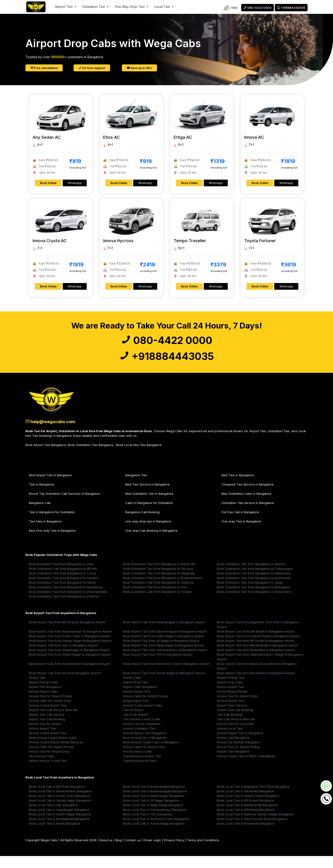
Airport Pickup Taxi (231, 690)
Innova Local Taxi (230, 740)
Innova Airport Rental (232, 703)
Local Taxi (164, 7)
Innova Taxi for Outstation (142, 736)
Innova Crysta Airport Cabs (143, 717)
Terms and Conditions (203, 852)
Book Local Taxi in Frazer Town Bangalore (60, 808)
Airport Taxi (66, 7)
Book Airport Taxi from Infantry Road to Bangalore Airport (258, 648)
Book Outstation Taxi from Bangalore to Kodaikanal (66, 599)
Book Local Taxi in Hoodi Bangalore (55, 835)
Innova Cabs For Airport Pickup (145, 708)
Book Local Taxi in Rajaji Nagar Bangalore (153, 817)
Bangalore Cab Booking (142, 524)
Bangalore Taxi (136, 487)
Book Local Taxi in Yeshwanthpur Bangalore (155, 822)
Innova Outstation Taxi (139, 740)
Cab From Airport (135, 726)
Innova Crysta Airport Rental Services (56, 754)
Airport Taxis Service (232, 717)
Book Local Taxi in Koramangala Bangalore (154, 799)
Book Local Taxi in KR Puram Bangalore (245, 812)
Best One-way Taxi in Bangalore (52, 542)
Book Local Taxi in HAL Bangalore (53, 817)
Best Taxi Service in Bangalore (147, 496)
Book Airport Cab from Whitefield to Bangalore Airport (256, 662)
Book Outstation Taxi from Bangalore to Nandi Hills (159, 576)
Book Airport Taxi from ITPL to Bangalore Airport (158, 666)
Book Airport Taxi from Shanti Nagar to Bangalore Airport (70, 666)
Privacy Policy (174, 852)
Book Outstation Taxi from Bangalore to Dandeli (63, 590)
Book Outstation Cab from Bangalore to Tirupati (157, 604)
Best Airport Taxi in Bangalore (50, 487)
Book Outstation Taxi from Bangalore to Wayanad (159, 585)
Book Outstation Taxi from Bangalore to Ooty (61, 576)
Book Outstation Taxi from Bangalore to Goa (155, 599)
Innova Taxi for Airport (45, 736)
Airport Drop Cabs (230, 694)
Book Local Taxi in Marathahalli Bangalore (247, 817)
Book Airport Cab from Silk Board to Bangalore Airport (256, 643)
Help (230, 8)
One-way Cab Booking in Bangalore (151, 542)
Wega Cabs (49, 852)
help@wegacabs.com (55, 433)
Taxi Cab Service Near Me (236, 731)
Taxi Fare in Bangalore (45, 533)
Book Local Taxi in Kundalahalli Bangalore (59, 831)
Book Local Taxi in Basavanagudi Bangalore (155, 803)
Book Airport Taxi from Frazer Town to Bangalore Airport (70, 648)
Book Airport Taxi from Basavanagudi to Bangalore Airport (165, 643)
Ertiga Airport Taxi (136, 713)
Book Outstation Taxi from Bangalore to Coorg (62, 585)
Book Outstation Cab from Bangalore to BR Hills (63, 581)
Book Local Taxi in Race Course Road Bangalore (252, 831)
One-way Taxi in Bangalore (241, 533)
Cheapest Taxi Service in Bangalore (248, 496)
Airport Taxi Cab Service (47, 726)
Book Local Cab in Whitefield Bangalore (246, 822)
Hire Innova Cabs (41, 768)
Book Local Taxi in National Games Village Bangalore (255, 826)
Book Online (48, 183)
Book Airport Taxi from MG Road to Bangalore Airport (67, 634)
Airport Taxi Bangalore (45, 699)
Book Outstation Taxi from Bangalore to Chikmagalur (255, 581)
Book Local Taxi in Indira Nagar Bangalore (153, 808)
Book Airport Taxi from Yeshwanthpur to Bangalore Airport (165, 662)
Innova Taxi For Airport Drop (237, 708)
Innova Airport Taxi (231, 699)
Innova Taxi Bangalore (233, 750)
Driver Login (152, 852)
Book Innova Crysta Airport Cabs (53, 750)
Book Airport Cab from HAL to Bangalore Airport (63, 657)
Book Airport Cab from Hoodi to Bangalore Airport (65, 685)
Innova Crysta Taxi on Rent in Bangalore (246, 768)
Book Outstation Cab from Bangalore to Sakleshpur (254, 585)
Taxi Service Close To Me (142, 731)
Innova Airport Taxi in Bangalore (240, 745)
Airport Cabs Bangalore (140, 699)
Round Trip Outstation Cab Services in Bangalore (64, 506)
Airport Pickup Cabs (43, 694)
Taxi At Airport (133, 722)
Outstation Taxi (96, 7)
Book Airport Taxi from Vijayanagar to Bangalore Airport (69, 662)
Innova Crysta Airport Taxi (48, 717)
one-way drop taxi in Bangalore (148, 533)
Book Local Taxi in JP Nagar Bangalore (151, 812)
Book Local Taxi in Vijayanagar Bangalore (59, 822)
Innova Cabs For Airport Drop (50, 713)
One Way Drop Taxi (132, 7)
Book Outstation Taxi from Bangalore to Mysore (251, 576)
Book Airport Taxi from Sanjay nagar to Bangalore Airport (70, 653)
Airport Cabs (132, 690)
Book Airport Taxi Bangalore (46, 457)
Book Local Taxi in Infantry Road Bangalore (248, 808)
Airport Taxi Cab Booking (235, 722)
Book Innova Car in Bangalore (145, 750)
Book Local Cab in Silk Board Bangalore (246, 803)
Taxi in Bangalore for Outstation (52, 524)
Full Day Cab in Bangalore (240, 524)
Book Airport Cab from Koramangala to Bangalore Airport (164, 634)
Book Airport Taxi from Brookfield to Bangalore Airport (256, 685)
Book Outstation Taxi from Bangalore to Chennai (64, 608)
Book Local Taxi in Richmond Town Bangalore (156, 831)
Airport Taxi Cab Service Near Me (53, 722)
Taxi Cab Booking (230, 726)
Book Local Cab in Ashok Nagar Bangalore (154, 835)
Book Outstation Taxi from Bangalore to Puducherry (254, 604)
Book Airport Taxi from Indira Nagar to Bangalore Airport (164, 648)
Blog (119, 852)
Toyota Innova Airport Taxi (142, 768)
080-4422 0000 (167, 344)
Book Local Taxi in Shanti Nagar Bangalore (60, 826)
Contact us (133, 852)
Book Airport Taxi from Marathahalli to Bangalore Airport (257, 657)
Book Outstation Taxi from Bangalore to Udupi (250, 594)
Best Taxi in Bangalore (238, 487)
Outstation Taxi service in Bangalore (248, 515)
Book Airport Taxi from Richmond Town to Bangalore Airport (166, 676)
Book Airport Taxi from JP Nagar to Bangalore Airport (161, 653)
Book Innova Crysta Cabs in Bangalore (151, 754)
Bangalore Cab (40, 515)
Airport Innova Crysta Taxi (48, 773)
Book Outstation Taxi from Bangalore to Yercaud (158, 581)
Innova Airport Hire (137, 703)
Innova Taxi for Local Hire (236, 736)
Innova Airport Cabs (43, 703)
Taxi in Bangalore (42, 496)
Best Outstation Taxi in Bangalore (149, 506)
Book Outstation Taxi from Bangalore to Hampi (62, 594)
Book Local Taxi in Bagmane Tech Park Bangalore (253, 799)
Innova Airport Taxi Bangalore (145, 745)
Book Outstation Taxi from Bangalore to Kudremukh (254, 590)
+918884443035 (167, 365)
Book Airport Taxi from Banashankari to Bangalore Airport (71, 643)
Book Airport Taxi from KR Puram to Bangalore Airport (256, 653)
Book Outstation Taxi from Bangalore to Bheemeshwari (163, 590)
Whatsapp (75, 183)
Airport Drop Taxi (135, 694)
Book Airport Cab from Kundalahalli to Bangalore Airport (69, 676)
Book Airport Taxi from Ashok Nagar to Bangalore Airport (164, 685)
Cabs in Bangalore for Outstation (149, 515)
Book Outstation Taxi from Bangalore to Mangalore (254, 599)
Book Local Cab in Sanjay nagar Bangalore (60, 812)
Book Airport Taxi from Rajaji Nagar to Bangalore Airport (163, 657)
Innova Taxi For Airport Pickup (51, 708)
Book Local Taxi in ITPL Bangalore (148, 826)
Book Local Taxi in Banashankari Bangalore (60, 803)
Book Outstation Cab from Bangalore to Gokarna (158, 594)
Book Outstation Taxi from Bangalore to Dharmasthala (68, 604)
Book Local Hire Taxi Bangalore (139, 457)
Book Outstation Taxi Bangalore (91, 457)
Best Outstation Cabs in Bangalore (246, 506)
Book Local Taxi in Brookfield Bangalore (246, 835)
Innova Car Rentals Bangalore (239, 754)
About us (106, 852)
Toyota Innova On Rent (140, 773)
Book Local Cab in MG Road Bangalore (57, 799)
